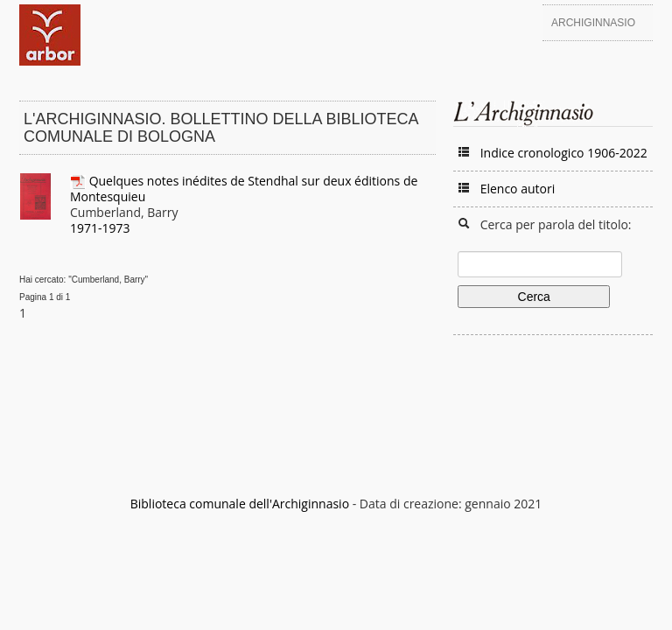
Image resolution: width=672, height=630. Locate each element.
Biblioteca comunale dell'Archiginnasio (240, 504)
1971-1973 (100, 228)
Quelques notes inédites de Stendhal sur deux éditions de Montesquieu (244, 189)
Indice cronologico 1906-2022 (564, 153)
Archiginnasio (593, 23)
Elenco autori (518, 189)
